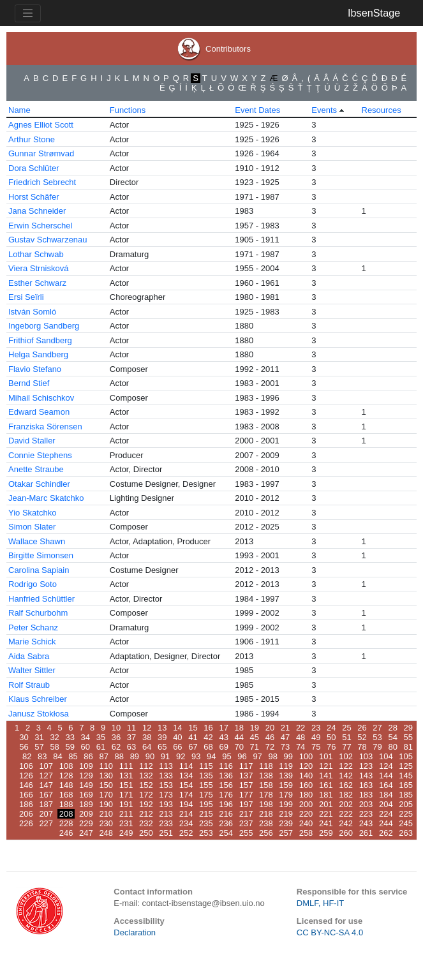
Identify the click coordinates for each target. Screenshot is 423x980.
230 (106, 823)
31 (39, 737)
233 (166, 823)
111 (126, 766)
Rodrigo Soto (33, 584)
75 (316, 747)
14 (177, 728)
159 (286, 785)
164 (386, 785)
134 (186, 776)
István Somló (32, 312)
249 (126, 833)
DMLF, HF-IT (320, 903)
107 (46, 766)
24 (331, 728)
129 (86, 776)
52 (362, 737)
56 (24, 747)
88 (119, 756)
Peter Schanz (33, 627)
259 (326, 833)
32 (54, 737)
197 (246, 804)
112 (146, 766)
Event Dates (257, 110)
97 (257, 756)
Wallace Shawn (37, 541)
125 (406, 766)
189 (86, 804)
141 (326, 776)
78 (362, 747)
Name (19, 110)
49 (316, 737)
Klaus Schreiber (38, 699)
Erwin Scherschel (40, 226)
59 (70, 747)
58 (54, 747)
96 (242, 756)
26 (362, 728)
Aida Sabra (29, 656)
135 (206, 776)
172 (146, 795)
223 (366, 814)
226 (26, 823)
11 (131, 728)
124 (386, 766)
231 (126, 823)
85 (73, 756)
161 (326, 785)
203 (366, 804)
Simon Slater (32, 527)
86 (88, 756)
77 (346, 747)
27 (377, 728)
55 (408, 737)
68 (208, 747)
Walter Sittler (32, 670)
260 (346, 833)
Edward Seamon (39, 412)
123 (366, 766)
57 (39, 747)
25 (346, 728)
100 (306, 756)
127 (46, 776)
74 (301, 747)
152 (146, 785)
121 (326, 766)
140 (306, 776)
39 (162, 737)
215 (206, 814)
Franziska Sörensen (45, 427)
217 (246, 814)
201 (326, 804)
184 (386, 795)
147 (46, 785)
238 (266, 823)
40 (177, 737)
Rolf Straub (29, 685)
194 (186, 804)
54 (392, 737)
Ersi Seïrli (26, 297)
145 (406, 776)
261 (366, 833)
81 (408, 747)
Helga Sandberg (38, 354)
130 (106, 776)
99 (288, 756)
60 (85, 747)
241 (326, 823)
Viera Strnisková (38, 268)
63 (131, 747)
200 (306, 804)
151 (126, 785)
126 (26, 776)
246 (66, 833)
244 (386, 823)
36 (116, 737)
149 (86, 785)
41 (193, 737)
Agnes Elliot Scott (41, 125)
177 (246, 795)
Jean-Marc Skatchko (46, 498)
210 (106, 814)
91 (165, 756)
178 (266, 795)
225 (406, 814)
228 (66, 823)
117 (246, 766)
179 (286, 795)
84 (57, 756)
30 (24, 737)
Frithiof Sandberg (40, 340)
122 (346, 766)
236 (226, 823)
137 (246, 776)
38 (147, 737)
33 (70, 737)
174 (186, 795)
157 (246, 785)
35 (101, 737)
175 (206, 795)
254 (226, 833)
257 (286, 833)
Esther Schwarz (37, 283)
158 (266, 785)
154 (186, 785)
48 (301, 737)
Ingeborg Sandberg (44, 326)
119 (286, 766)
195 (206, 804)
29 (408, 728)
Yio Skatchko (32, 513)
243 (366, 823)
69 (223, 747)
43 (223, 737)
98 (272, 756)
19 (255, 728)
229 (86, 823)
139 (286, 776)
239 (286, 823)
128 (66, 776)
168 (66, 795)
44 (239, 737)
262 (386, 833)
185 (406, 795)
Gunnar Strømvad (41, 153)
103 (366, 756)
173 (166, 795)
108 (66, 766)
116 (226, 766)
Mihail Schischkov (41, 398)
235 (206, 823)
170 (106, 795)
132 (146, 776)
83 (42, 756)
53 (377, 737)
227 (46, 823)
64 (147, 747)
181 (326, 795)
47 (285, 737)
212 (146, 814)
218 (266, 814)
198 (266, 804)
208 (66, 814)
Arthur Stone (32, 139)
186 (26, 804)
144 (386, 776)
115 (206, 766)
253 (206, 833)
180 (306, 795)
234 (186, 823)
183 (366, 795)
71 (255, 747)
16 (208, 728)
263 (406, 833)
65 (162, 747)
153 (166, 785)
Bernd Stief (29, 383)
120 (306, 766)
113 (166, 766)
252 (186, 833)
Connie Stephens (40, 455)
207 (46, 814)
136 (226, 776)
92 (181, 756)
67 (193, 747)
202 (346, 804)
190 (106, 804)
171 (126, 795)
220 (306, 814)
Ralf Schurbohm (38, 613)
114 (186, 766)
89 (135, 756)
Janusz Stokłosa (39, 714)
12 (147, 728)
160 (306, 785)
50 (331, 737)
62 (116, 747)
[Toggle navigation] (28, 13)
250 (146, 833)
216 (226, 814)
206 (26, 814)
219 (286, 814)
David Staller (32, 441)
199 (286, 804)
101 (326, 756)
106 (26, 766)
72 (270, 747)
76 (331, 747)
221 (326, 814)
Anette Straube (36, 469)
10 (116, 728)
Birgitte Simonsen (41, 555)
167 (46, 795)
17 (223, 728)
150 (106, 785)
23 (316, 728)
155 (206, 785)
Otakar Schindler (39, 484)
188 (66, 804)
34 (85, 737)
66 (177, 747)
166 (26, 795)
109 (86, 766)
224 (386, 814)
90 (150, 756)
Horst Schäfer (33, 197)
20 (270, 728)
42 (208, 737)
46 (270, 737)
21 (285, 728)
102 (346, 756)
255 (246, 833)
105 (406, 756)
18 (239, 728)
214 (186, 814)
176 (226, 795)
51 (346, 737)
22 (301, 728)
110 (106, 766)
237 (246, 823)
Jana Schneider (37, 211)
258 (306, 833)
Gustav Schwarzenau (48, 240)
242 (346, 823)
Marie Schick (32, 642)
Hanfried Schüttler (41, 599)
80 (392, 747)
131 (126, 776)
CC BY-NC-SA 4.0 (330, 932)
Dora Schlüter (33, 168)
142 (346, 776)
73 (285, 747)
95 (226, 756)
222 (346, 814)
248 (106, 833)
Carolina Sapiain (39, 570)
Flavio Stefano (35, 369)
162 (346, 785)
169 (86, 795)
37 (131, 737)
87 (103, 756)
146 (26, 785)
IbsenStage (374, 13)
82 (27, 756)
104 (386, 756)
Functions (128, 110)
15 (193, 728)
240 (306, 823)
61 (101, 747)
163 (366, 785)
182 (346, 795)
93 (196, 756)
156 (226, 785)
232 (146, 823)
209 (86, 814)
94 (211, 756)
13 (162, 728)
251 (166, 833)
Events (324, 110)
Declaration (135, 932)
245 (406, 823)
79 (377, 747)
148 (66, 785)
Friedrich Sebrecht (42, 182)
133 (166, 776)
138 (266, 776)
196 (226, 804)
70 (239, 747)
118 (266, 766)
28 (392, 728)
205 (406, 804)
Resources (382, 110)
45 (255, 737)
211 (126, 814)
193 (166, 804)
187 (46, 804)
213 (166, 814)
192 (146, 804)
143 (366, 776)
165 (406, 785)
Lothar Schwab (36, 254)
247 (86, 833)
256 (266, 833)
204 (386, 804)
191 (126, 804)
